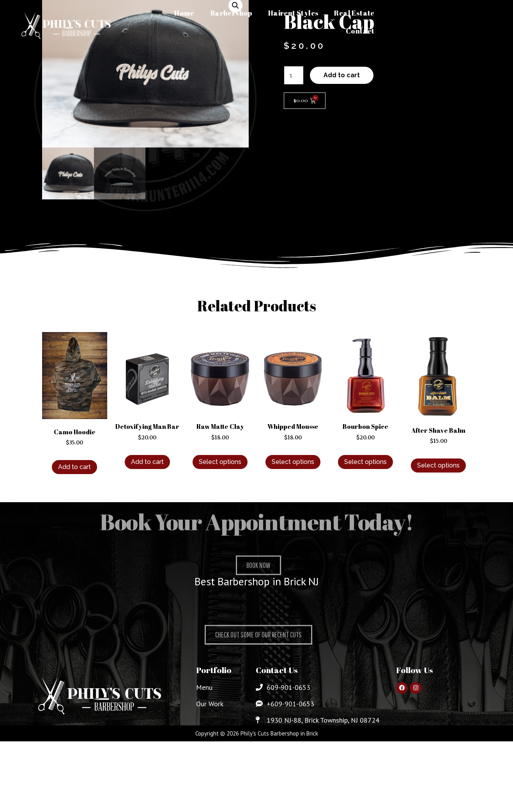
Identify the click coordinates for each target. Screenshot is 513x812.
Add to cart (342, 75)
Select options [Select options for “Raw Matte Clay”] (220, 462)
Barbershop (231, 13)
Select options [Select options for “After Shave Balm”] (438, 465)
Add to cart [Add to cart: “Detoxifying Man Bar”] (147, 462)
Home (184, 13)
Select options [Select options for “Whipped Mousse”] (293, 462)
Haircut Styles (294, 13)
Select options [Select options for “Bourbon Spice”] (365, 462)
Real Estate (354, 13)
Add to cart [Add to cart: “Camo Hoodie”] (74, 467)
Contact (360, 31)
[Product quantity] (294, 75)
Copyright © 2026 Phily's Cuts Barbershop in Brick (257, 733)
